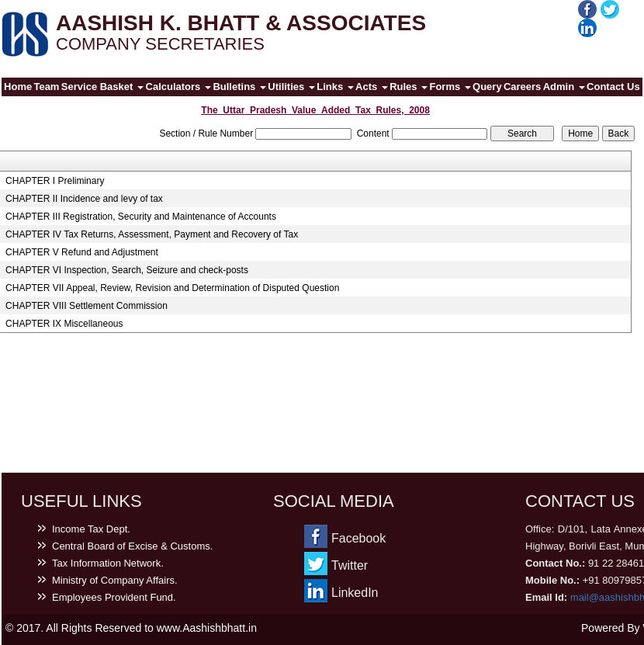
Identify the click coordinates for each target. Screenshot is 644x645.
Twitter (350, 565)
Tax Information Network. (108, 563)
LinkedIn (355, 593)
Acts (372, 87)
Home (18, 87)
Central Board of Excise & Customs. (132, 546)
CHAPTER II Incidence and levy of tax (84, 199)
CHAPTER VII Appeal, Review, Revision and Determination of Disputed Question (172, 288)
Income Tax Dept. (91, 529)
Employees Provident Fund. (114, 597)
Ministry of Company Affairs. (115, 580)
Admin (564, 87)
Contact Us (613, 87)
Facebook (358, 538)
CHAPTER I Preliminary (55, 181)
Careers (522, 87)
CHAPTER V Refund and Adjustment (82, 252)
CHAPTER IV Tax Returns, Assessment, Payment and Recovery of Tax (152, 234)
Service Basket (102, 87)
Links (335, 87)
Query (487, 87)
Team (46, 87)
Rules (409, 87)
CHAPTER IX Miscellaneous (64, 324)
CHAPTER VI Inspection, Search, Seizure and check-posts (127, 270)
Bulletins (239, 87)
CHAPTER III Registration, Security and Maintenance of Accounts (141, 217)
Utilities (291, 87)
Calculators (178, 87)
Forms (450, 87)
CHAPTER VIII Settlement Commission (87, 306)
